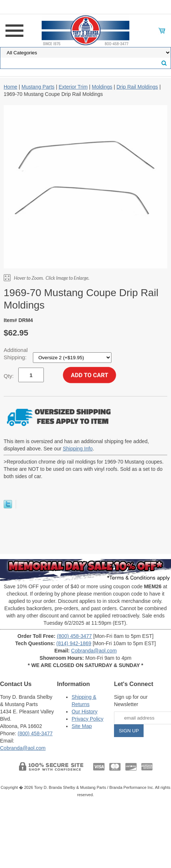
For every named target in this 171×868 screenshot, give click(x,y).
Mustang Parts (38, 87)
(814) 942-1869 (74, 643)
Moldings (102, 87)
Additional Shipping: (16, 354)
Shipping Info (78, 449)
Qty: (9, 376)
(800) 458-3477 (75, 636)
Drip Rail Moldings (137, 87)
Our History (85, 712)
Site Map (82, 726)
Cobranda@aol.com (94, 651)
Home (10, 87)
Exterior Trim (73, 87)
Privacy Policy (88, 719)
